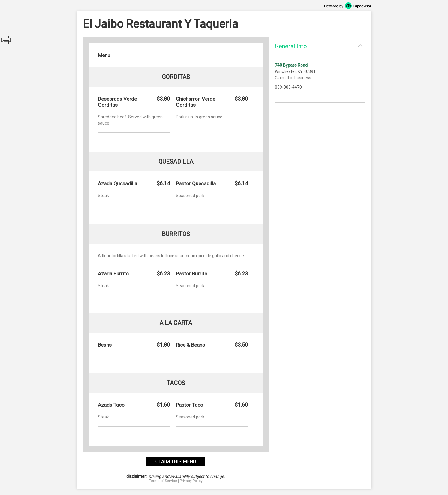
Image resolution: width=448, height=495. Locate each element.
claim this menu (176, 462)
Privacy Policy (191, 481)
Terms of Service (163, 481)
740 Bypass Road (291, 65)
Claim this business (293, 78)
